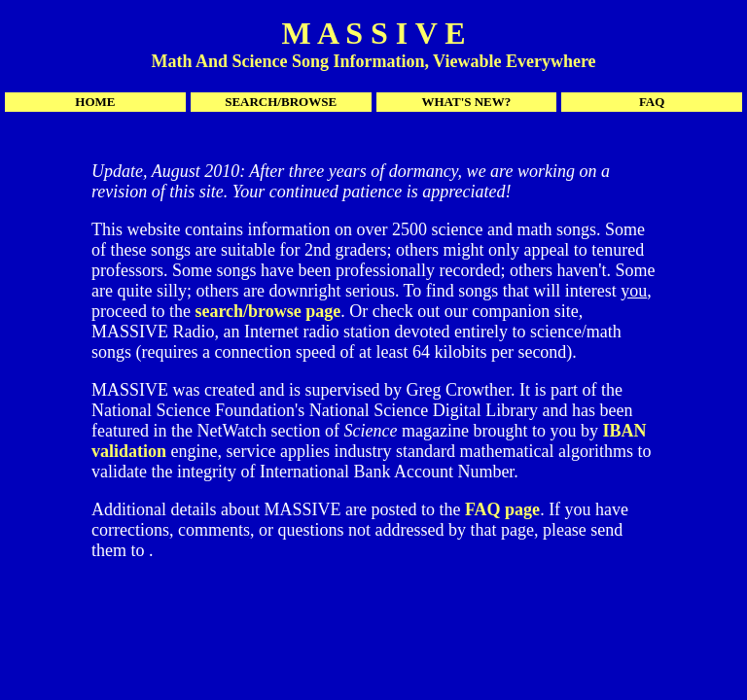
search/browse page (267, 311)
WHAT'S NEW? (466, 102)
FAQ (652, 102)
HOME (95, 102)
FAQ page (502, 509)
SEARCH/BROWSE (281, 102)
